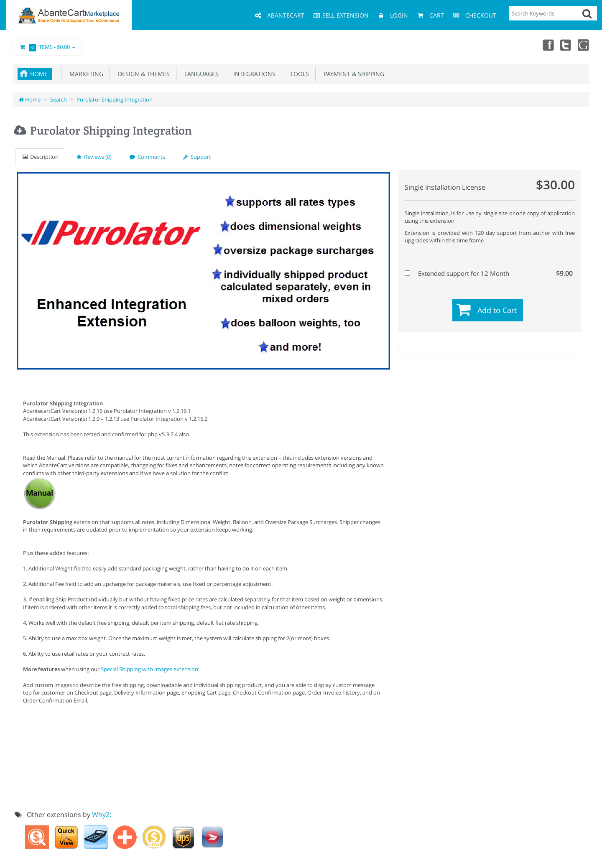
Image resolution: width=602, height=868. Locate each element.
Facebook (547, 45)
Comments (147, 157)
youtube (584, 45)
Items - (47, 47)
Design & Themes (142, 74)
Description (40, 157)
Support (197, 157)
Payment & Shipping (352, 74)
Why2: (102, 815)
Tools (298, 74)
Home (39, 74)
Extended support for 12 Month (489, 273)
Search (59, 99)
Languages (200, 74)
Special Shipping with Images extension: (150, 669)
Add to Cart (497, 310)
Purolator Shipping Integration (115, 99)
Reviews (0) (94, 157)
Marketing (85, 74)
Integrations (253, 74)
